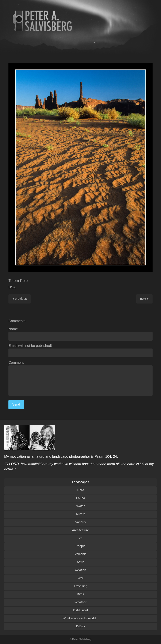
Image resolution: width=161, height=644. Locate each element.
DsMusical (80, 610)
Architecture (81, 530)
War (80, 578)
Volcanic (81, 554)
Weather (80, 602)
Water (80, 506)
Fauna (80, 498)
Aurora (80, 514)
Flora (80, 490)
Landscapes (80, 482)
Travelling (80, 586)
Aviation (80, 570)
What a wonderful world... (80, 618)
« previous (20, 299)
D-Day (80, 626)
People (80, 546)
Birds (80, 594)
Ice (81, 538)
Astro (80, 562)
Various (81, 522)
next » (144, 299)
